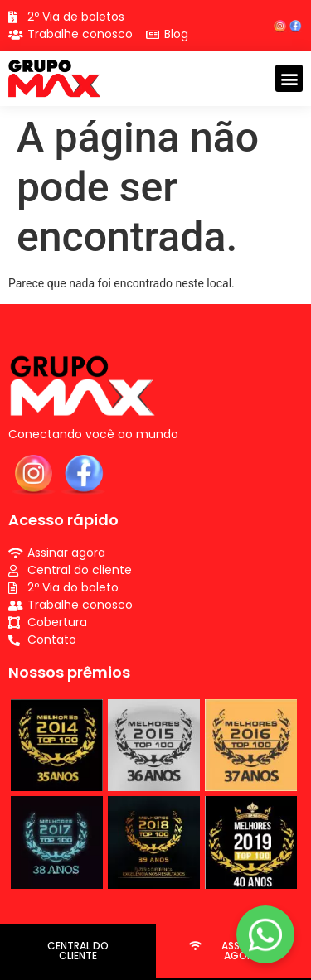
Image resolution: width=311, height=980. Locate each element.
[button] (289, 78)
